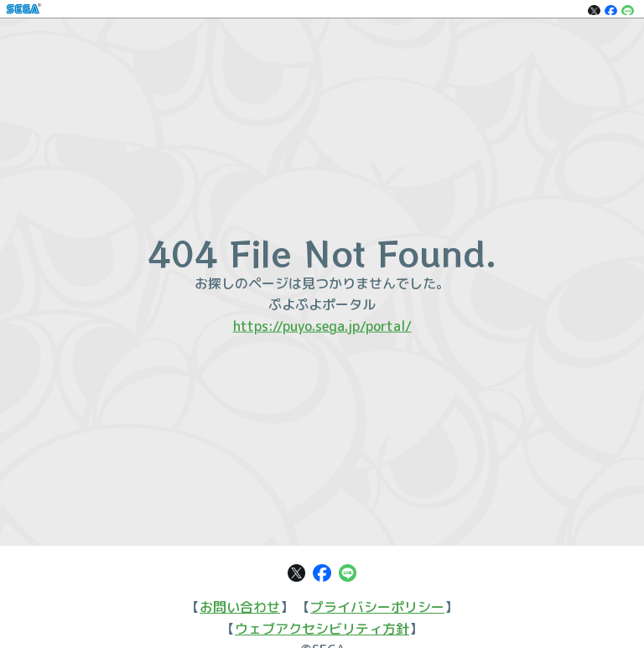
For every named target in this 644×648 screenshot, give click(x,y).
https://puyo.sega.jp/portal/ (322, 325)
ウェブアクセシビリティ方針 (322, 629)
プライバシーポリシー (377, 607)
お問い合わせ (240, 607)
